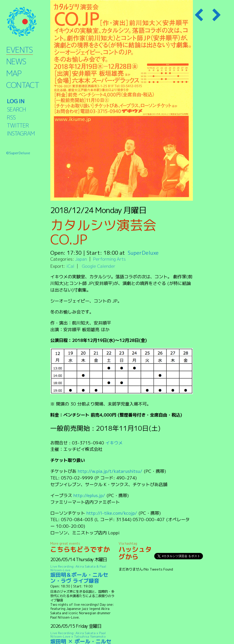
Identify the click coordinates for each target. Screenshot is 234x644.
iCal (70, 266)
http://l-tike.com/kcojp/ (112, 513)
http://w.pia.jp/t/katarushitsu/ (111, 471)
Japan (81, 259)
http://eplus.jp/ (90, 495)
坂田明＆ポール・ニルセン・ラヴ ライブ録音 (84, 574)
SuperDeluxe (143, 253)
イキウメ (114, 443)
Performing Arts (109, 259)
